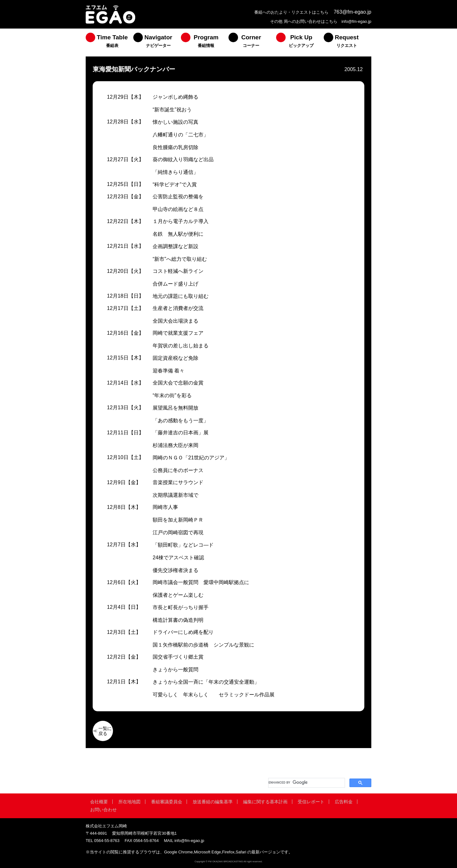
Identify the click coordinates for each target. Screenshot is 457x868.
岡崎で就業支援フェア (178, 333)
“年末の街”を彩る (172, 395)
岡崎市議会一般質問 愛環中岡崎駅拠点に (201, 582)
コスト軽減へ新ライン (178, 271)
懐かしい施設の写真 (176, 122)
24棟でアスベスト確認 (178, 558)
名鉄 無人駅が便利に (178, 234)
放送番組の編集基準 (213, 802)
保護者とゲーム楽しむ (178, 595)
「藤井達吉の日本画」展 (181, 433)
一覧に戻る (105, 731)
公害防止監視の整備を (178, 197)
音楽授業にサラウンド (178, 482)
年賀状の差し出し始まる (181, 346)
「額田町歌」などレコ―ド (183, 545)
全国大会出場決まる (176, 321)
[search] (306, 783)
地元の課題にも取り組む (181, 296)
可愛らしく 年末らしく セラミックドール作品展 (214, 695)
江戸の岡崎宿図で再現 (178, 533)
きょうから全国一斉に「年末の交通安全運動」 (206, 682)
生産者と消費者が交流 (178, 308)
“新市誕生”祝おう (172, 110)
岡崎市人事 (165, 507)
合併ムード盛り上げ (176, 284)
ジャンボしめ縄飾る (176, 97)
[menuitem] (109, 43)
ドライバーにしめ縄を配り (183, 632)
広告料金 (344, 802)
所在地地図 (129, 802)
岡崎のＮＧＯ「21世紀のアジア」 (191, 458)
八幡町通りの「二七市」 (181, 135)
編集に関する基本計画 (265, 802)
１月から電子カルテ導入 (181, 221)
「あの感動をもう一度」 (181, 421)
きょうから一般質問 (176, 670)
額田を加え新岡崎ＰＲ (178, 520)
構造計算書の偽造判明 (178, 620)
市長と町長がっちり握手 (181, 607)
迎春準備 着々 (169, 371)
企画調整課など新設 (176, 246)
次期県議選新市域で (176, 495)
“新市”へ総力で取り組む (180, 259)
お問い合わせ (103, 810)
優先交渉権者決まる (176, 570)
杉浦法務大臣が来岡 (176, 445)
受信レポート (311, 802)
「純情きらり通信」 (176, 172)
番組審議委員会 (167, 802)
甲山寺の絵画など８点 (178, 209)
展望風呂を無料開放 (176, 408)
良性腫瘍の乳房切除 (176, 147)
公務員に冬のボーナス (178, 470)
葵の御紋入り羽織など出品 (183, 159)
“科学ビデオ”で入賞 (175, 184)
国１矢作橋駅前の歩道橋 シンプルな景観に (203, 645)
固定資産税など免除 (176, 358)
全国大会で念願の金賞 (178, 383)
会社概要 (99, 802)
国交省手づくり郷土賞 (178, 657)
